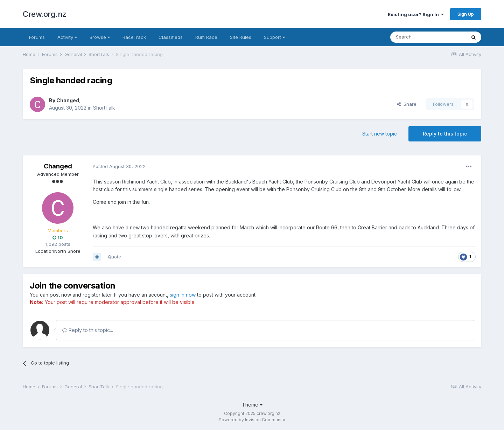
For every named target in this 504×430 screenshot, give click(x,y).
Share (407, 104)
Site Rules (241, 37)
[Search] (428, 37)
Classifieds (171, 37)
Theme (252, 405)
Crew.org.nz (45, 14)
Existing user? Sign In (416, 14)
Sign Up (466, 14)
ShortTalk (104, 108)
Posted (119, 166)
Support (274, 37)
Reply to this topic (445, 134)
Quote (114, 257)
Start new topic (380, 134)
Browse (100, 37)
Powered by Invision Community (252, 420)
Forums (37, 37)
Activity (67, 37)
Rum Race (206, 37)
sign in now (183, 295)
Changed (68, 100)
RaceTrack (134, 37)
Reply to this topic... (88, 330)
